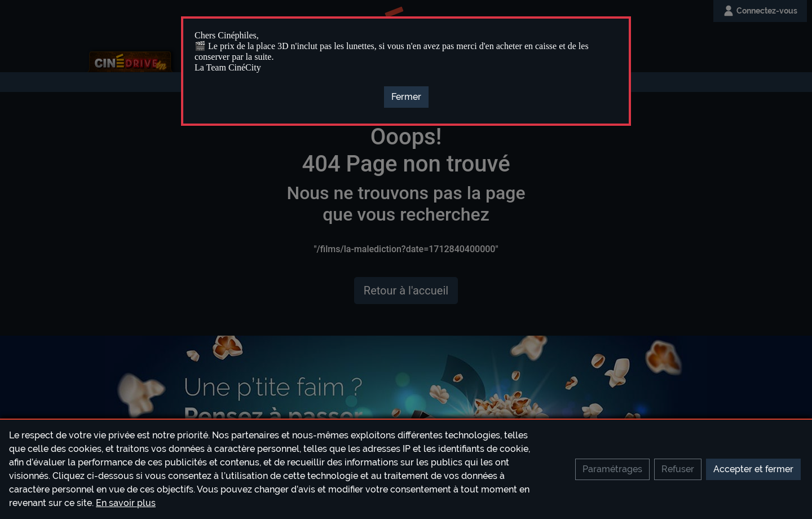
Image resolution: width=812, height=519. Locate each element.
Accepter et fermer (753, 469)
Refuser (678, 469)
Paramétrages (612, 469)
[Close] (406, 97)
